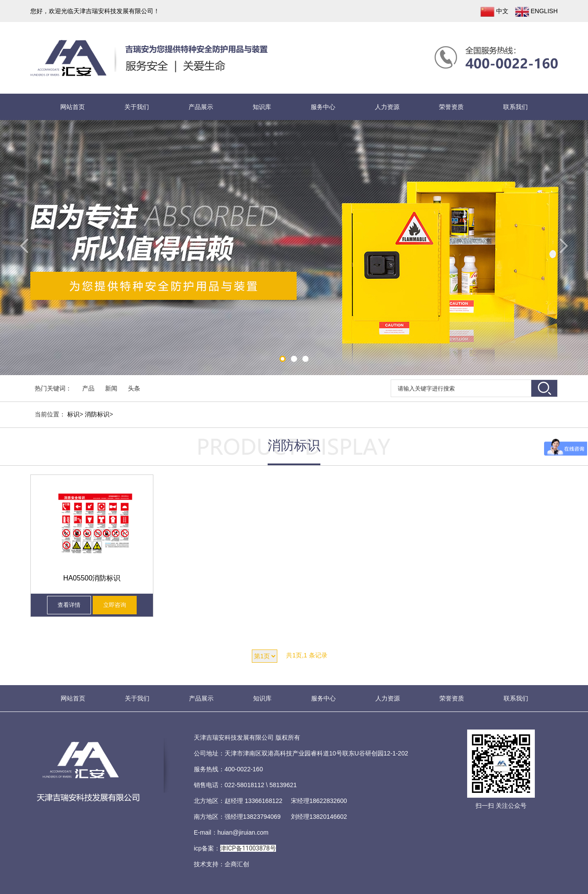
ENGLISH (536, 12)
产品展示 (201, 107)
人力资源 (387, 107)
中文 (494, 12)
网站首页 (73, 107)
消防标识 (97, 414)
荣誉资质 (451, 107)
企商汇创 (237, 864)
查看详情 (69, 605)
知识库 (262, 107)
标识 (73, 414)
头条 (134, 388)
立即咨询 (115, 605)
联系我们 (515, 107)
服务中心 (323, 107)
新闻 (111, 388)
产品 (88, 388)
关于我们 (137, 107)
